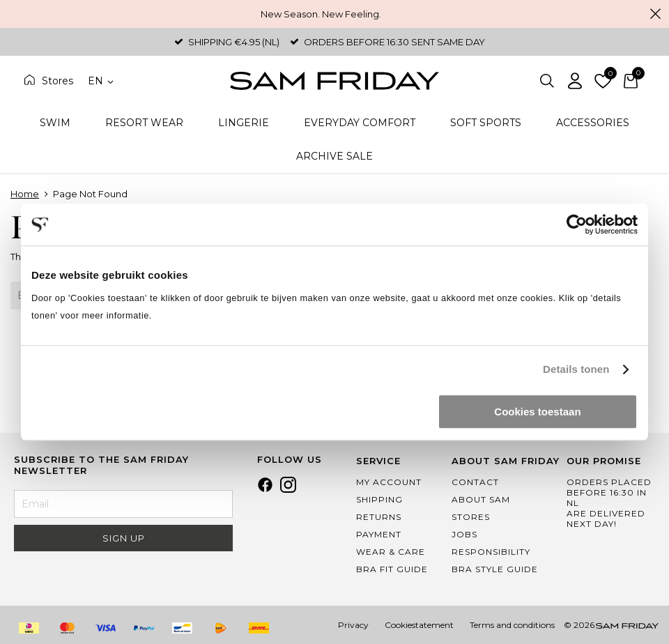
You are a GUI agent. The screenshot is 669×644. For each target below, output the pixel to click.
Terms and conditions (512, 625)
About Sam (481, 499)
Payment (379, 534)
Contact (475, 482)
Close (655, 14)
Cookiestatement (419, 625)
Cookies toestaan (537, 412)
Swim (55, 123)
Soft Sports (486, 123)
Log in (575, 81)
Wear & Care (391, 552)
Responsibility (491, 552)
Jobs (464, 534)
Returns (379, 517)
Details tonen (576, 369)
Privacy (353, 625)
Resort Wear (144, 123)
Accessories (593, 123)
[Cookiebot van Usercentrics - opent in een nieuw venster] (577, 224)
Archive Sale (334, 156)
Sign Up (124, 538)
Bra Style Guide (495, 569)
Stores (57, 81)
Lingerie (244, 123)
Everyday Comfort (360, 123)
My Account (389, 482)
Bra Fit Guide (392, 569)
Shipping (379, 499)
